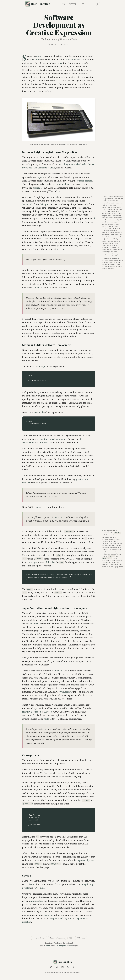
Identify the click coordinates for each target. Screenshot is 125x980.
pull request (62, 946)
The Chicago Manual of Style (72, 165)
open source (76, 972)
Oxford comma (85, 182)
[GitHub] (51, 967)
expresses (41, 508)
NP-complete (40, 889)
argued (59, 64)
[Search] (74, 967)
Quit (119, 221)
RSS (71, 939)
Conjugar (32, 563)
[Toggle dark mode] (97, 4)
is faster (31, 885)
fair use (60, 250)
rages (39, 178)
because (111, 265)
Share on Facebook (57, 939)
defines (35, 624)
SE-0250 (48, 713)
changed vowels (111, 214)
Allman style (40, 367)
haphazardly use (85, 861)
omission (120, 261)
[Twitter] (57, 967)
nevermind (29, 205)
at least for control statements (52, 440)
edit (71, 946)
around (37, 60)
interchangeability (74, 60)
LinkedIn (43, 443)
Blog (63, 4)
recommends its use (62, 185)
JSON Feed (81, 939)
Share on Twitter (39, 939)
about (39, 57)
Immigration (37, 902)
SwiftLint (59, 672)
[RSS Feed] (68, 967)
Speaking (72, 4)
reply (47, 720)
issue (48, 946)
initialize (51, 563)
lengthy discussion (32, 713)
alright (44, 205)
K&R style (39, 413)
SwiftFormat (65, 693)
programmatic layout (60, 919)
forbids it (38, 189)
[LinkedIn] (62, 967)
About (83, 4)
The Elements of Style (44, 169)
